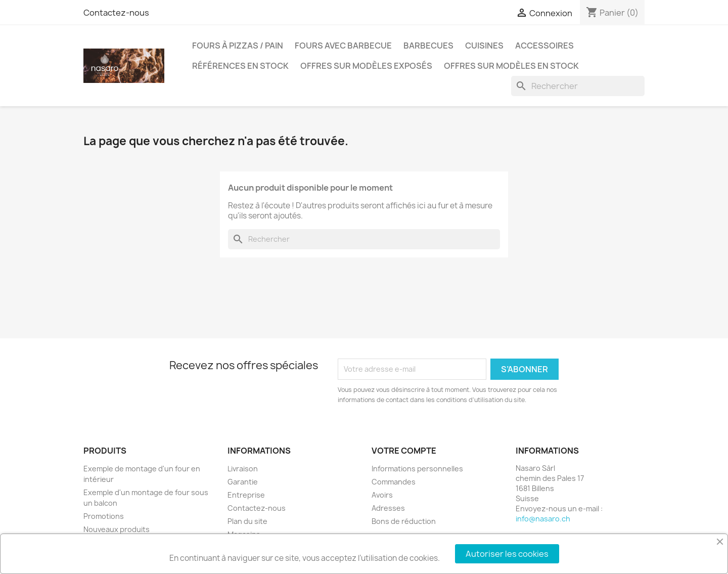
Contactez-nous (116, 13)
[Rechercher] (578, 86)
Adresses (388, 508)
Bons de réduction (404, 521)
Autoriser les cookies (507, 554)
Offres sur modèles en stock (511, 66)
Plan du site (247, 521)
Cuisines (484, 46)
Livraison (243, 469)
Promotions (104, 516)
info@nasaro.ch (543, 519)
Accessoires (544, 46)
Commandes (394, 482)
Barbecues (428, 46)
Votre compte (404, 451)
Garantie (243, 482)
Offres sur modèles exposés (366, 66)
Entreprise (246, 495)
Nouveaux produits (117, 529)
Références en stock (240, 66)
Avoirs (382, 495)
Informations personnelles (417, 469)
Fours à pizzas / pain (238, 46)
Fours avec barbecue (343, 46)
